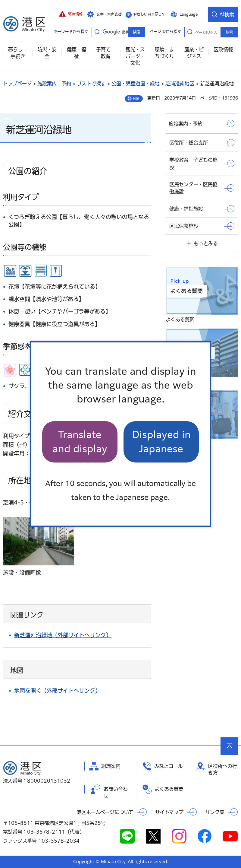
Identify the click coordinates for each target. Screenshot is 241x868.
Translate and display (80, 442)
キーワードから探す (97, 32)
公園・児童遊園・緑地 (136, 84)
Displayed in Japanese (161, 442)
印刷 (136, 99)
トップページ (17, 84)
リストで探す (91, 84)
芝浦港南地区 (180, 84)
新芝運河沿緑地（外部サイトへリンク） (63, 635)
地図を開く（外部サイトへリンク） (57, 691)
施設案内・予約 (54, 84)
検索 (229, 32)
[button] (71, 14)
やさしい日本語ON (149, 14)
